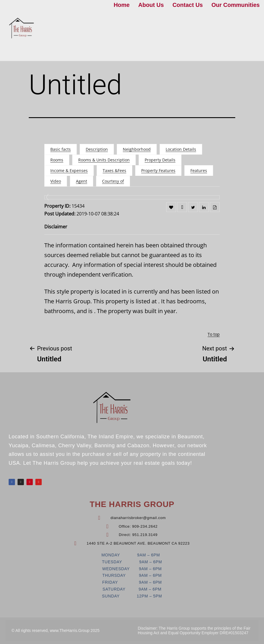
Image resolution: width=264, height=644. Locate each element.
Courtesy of (113, 181)
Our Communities (236, 5)
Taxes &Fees (114, 170)
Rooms (57, 160)
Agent (82, 181)
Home (122, 5)
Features (199, 170)
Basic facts (61, 149)
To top (214, 334)
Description (97, 149)
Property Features (158, 170)
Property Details (160, 160)
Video (56, 181)
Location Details (181, 149)
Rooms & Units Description (104, 160)
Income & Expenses (69, 170)
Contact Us (188, 5)
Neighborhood (137, 149)
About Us (151, 5)
